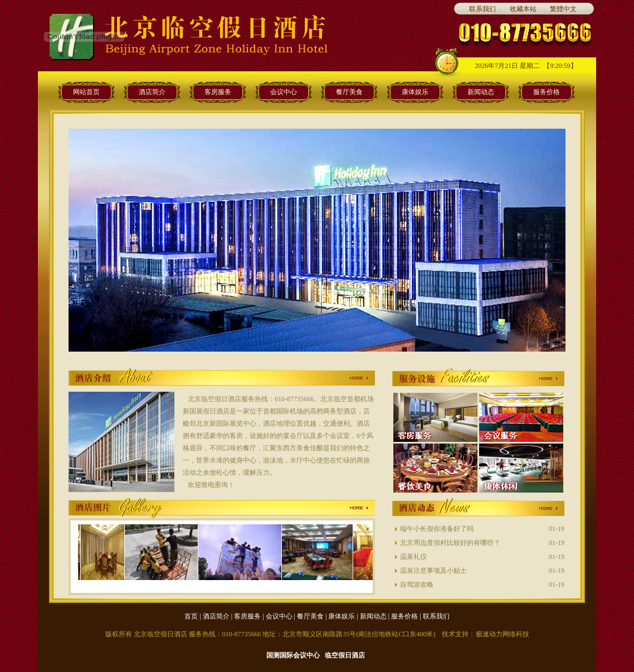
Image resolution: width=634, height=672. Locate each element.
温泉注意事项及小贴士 (433, 571)
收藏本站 (523, 9)
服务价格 (547, 92)
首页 (191, 616)
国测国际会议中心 (293, 655)
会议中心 (284, 92)
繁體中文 (563, 9)
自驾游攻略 (417, 585)
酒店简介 (152, 92)
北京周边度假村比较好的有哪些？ (450, 543)
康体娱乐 (415, 92)
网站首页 (86, 92)
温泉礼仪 (413, 557)
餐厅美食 (349, 92)
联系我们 (482, 9)
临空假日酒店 (345, 655)
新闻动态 (481, 92)
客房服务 (218, 92)
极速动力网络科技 (503, 634)
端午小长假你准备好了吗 (437, 529)
